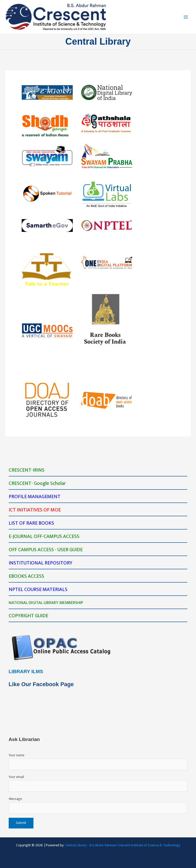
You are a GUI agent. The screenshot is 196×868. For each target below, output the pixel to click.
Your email (98, 783)
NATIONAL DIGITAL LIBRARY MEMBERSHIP (46, 603)
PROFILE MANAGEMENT (35, 497)
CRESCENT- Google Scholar (37, 483)
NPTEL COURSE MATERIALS (38, 589)
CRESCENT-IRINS (27, 470)
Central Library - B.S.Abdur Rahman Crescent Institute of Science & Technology (123, 845)
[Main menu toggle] (186, 17)
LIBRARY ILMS (26, 671)
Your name (98, 761)
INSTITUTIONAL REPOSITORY (40, 563)
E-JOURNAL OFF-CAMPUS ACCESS (44, 536)
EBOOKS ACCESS (26, 576)
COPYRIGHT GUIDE (28, 616)
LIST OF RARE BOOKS (31, 523)
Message (98, 805)
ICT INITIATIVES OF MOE (35, 510)
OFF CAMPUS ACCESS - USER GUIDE (46, 550)
